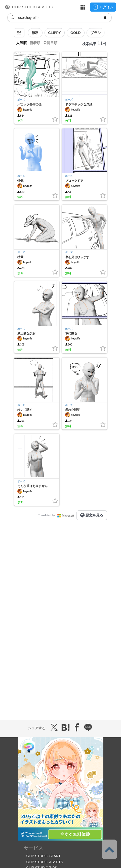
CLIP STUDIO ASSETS (45, 862)
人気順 (21, 43)
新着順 (35, 43)
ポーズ (21, 100)
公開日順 (50, 43)
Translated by (57, 515)
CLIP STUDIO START (44, 856)
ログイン (103, 7)
